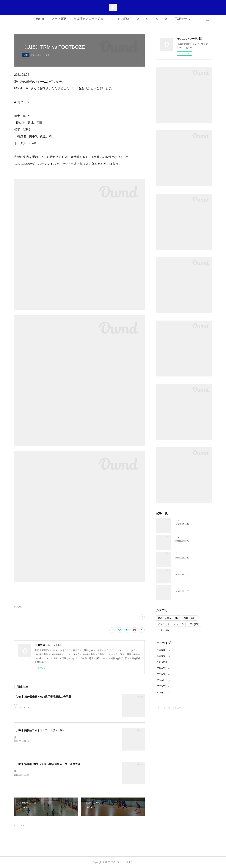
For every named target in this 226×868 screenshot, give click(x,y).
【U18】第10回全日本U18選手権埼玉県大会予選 (43, 697)
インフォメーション (171, 624)
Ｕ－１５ (142, 19)
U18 (26, 55)
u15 (194, 624)
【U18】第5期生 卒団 (186, 587)
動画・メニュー (168, 618)
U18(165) (18, 607)
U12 (163, 630)
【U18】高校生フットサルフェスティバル (39, 730)
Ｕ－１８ (162, 19)
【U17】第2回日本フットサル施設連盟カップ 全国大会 (47, 764)
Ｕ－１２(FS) (120, 19)
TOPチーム (183, 19)
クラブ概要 (59, 19)
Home (40, 19)
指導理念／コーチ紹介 (89, 19)
